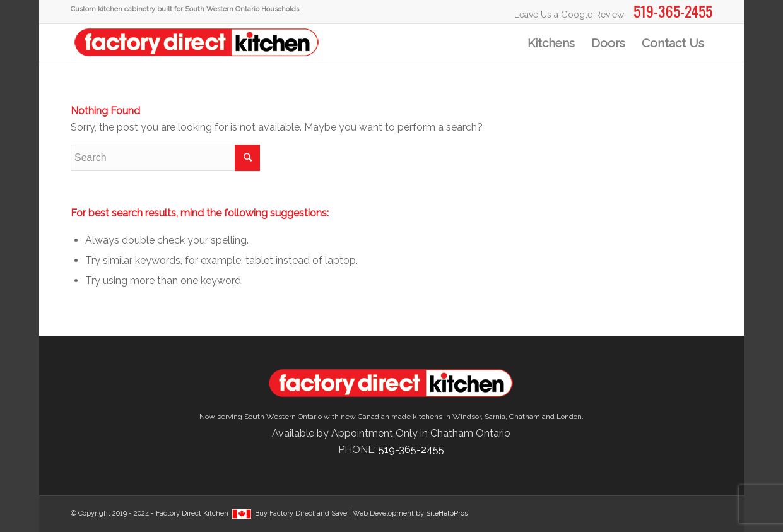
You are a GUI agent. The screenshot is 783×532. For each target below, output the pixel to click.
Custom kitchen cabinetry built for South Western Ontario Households (185, 9)
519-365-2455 (411, 450)
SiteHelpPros (447, 513)
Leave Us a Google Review (569, 15)
